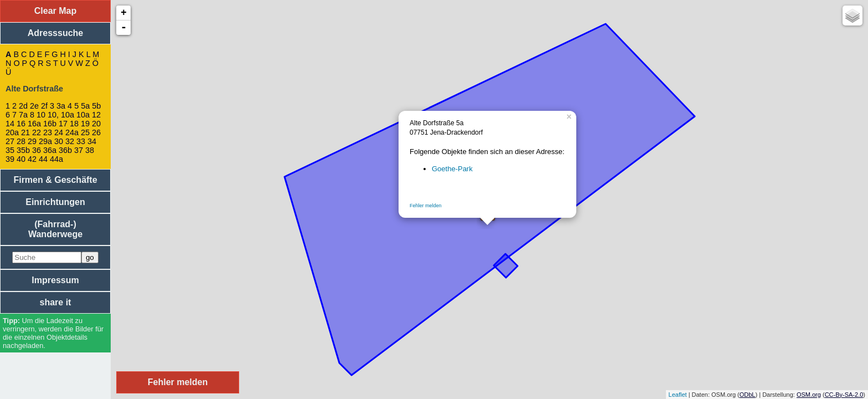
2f (44, 106)
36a (50, 150)
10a (83, 115)
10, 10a (61, 115)
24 (59, 132)
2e (34, 106)
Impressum (55, 280)
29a (45, 141)
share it (56, 302)
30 (59, 141)
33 (81, 141)
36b (65, 150)
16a (34, 124)
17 (63, 124)
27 (10, 141)
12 (96, 115)
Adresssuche (56, 33)
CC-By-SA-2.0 (844, 395)
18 (74, 124)
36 (37, 150)
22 (37, 132)
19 (85, 124)
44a (56, 159)
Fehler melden (426, 206)
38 (90, 150)
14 (10, 124)
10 (41, 115)
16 (21, 124)
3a (61, 106)
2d (23, 106)
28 (21, 141)
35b (23, 150)
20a (12, 132)
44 (43, 159)
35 (10, 150)
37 (79, 150)
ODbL (748, 395)
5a (85, 106)
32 (70, 141)
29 (32, 141)
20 (96, 124)
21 (25, 132)
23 (48, 132)
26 (96, 132)
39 (10, 159)
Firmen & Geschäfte (55, 180)
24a (72, 132)
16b (50, 124)
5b (96, 106)
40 (21, 159)
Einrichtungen (55, 202)
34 (92, 141)
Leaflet (678, 395)
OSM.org (809, 395)
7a (23, 115)
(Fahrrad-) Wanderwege (55, 229)
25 (85, 132)
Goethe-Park (452, 169)
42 (32, 159)
